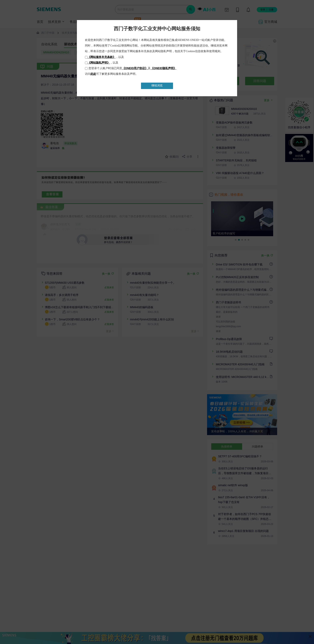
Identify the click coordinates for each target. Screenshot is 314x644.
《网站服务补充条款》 (102, 57)
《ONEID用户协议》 (135, 68)
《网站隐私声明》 (99, 63)
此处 (93, 74)
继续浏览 (157, 86)
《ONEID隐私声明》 (163, 68)
